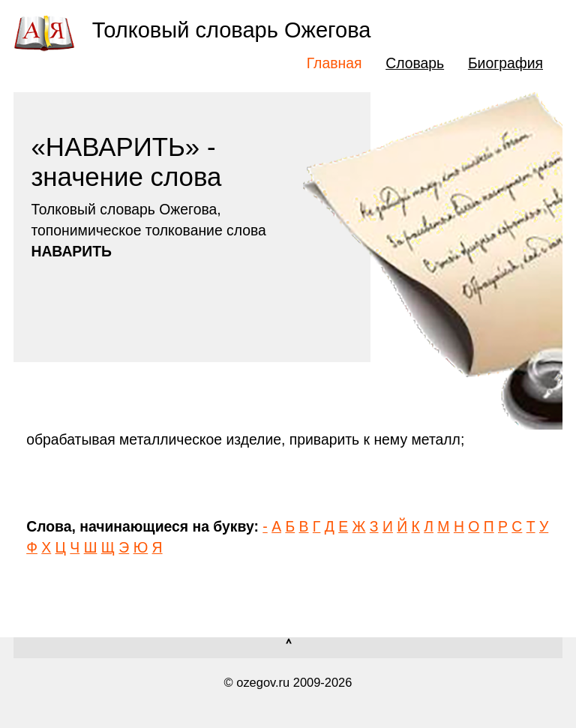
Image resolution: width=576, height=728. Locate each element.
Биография (505, 63)
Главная (334, 63)
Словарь (415, 63)
